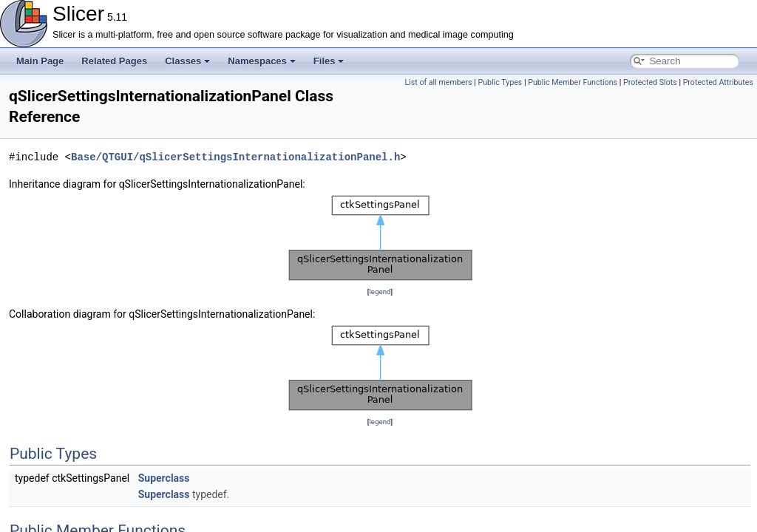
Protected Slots (650, 82)
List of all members (438, 82)
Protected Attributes (718, 82)
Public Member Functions (573, 82)
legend (380, 291)
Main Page (40, 61)
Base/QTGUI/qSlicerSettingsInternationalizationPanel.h (235, 157)
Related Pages (114, 61)
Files (329, 61)
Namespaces (262, 61)
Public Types (500, 82)
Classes (187, 61)
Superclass (164, 478)
